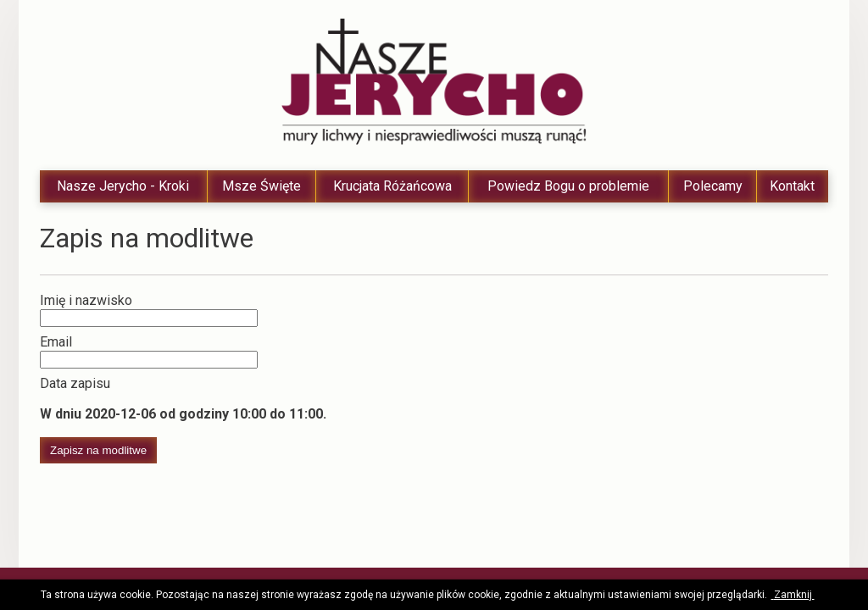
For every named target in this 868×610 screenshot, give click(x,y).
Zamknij (793, 595)
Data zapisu (75, 383)
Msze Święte (262, 186)
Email (56, 342)
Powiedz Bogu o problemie (568, 186)
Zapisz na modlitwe (98, 450)
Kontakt (792, 186)
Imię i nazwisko (86, 300)
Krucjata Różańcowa (392, 186)
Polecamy (713, 186)
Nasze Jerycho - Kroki (123, 186)
